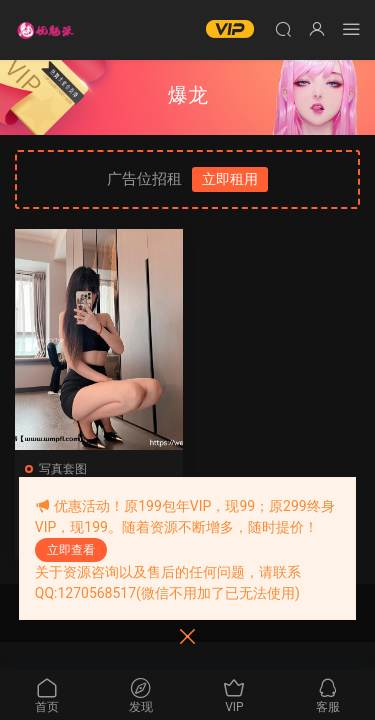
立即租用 (230, 179)
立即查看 (71, 550)
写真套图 (63, 469)
